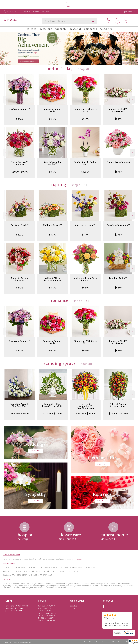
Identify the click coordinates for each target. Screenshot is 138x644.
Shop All (84, 69)
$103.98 (86, 172)
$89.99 (20, 235)
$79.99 (85, 235)
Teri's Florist (10, 20)
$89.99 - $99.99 (20, 172)
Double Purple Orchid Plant (85, 163)
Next (132, 100)
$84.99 (20, 119)
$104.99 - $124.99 (53, 413)
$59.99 (118, 172)
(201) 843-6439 (13, 12)
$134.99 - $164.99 (20, 413)
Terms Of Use (89, 642)
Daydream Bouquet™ (20, 109)
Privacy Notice (101, 642)
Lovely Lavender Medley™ (53, 163)
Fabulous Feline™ (118, 278)
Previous (6, 100)
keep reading (77, 559)
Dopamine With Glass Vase (86, 110)
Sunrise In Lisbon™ (85, 225)
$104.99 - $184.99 (85, 413)
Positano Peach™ (20, 225)
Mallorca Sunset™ (53, 225)
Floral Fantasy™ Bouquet (20, 163)
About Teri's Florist (12, 555)
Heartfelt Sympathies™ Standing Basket (86, 406)
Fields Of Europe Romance (20, 279)
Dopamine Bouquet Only (53, 110)
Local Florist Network (116, 642)
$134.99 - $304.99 (118, 413)
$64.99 (53, 119)
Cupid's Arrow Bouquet (118, 162)
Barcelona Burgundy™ (118, 225)
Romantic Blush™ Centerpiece (118, 110)
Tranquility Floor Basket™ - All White (53, 405)
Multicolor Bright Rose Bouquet (85, 279)
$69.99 (85, 119)
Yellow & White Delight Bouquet (53, 279)
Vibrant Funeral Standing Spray (118, 405)
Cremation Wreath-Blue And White (20, 405)
